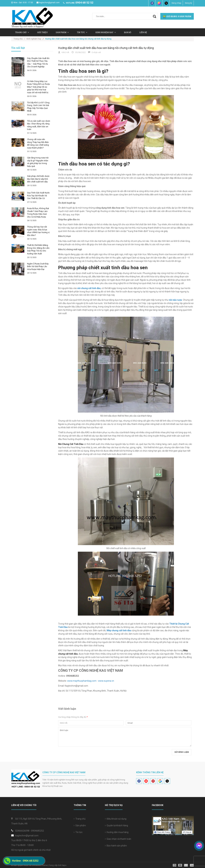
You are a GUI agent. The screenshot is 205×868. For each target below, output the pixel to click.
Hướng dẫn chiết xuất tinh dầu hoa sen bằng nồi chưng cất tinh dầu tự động (106, 48)
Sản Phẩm (62, 32)
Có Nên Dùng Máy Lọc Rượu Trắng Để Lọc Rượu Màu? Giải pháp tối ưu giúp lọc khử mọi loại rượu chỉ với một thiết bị (38, 87)
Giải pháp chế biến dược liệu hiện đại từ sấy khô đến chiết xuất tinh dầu (38, 179)
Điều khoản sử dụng (116, 819)
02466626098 (22, 831)
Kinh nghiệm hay (106, 32)
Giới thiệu (42, 32)
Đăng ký (189, 3)
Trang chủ (22, 32)
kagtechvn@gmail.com (48, 3)
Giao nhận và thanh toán (118, 839)
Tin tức (78, 832)
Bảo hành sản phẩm (116, 846)
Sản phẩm (80, 825)
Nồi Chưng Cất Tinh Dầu (71, 444)
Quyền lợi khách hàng (116, 825)
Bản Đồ (128, 32)
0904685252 (37, 831)
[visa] (183, 865)
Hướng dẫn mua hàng (117, 832)
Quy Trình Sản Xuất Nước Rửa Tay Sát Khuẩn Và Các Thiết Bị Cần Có (38, 195)
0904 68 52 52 (84, 3)
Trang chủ (80, 819)
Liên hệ (143, 32)
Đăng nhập (176, 3)
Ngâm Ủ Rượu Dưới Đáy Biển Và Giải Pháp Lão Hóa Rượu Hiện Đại (38, 266)
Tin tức (82, 32)
